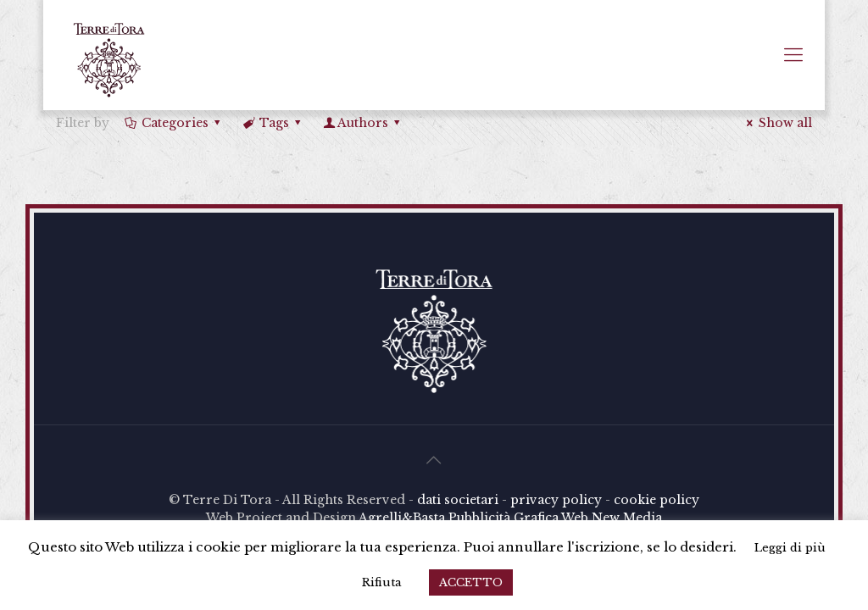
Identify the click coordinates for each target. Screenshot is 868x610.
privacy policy (556, 500)
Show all (777, 123)
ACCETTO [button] (471, 582)
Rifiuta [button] (382, 582)
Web (575, 518)
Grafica (536, 518)
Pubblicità (479, 518)
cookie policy (657, 500)
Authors (363, 123)
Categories (173, 123)
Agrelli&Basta (402, 518)
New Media (627, 518)
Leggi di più (790, 548)
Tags (273, 123)
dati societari (458, 500)
